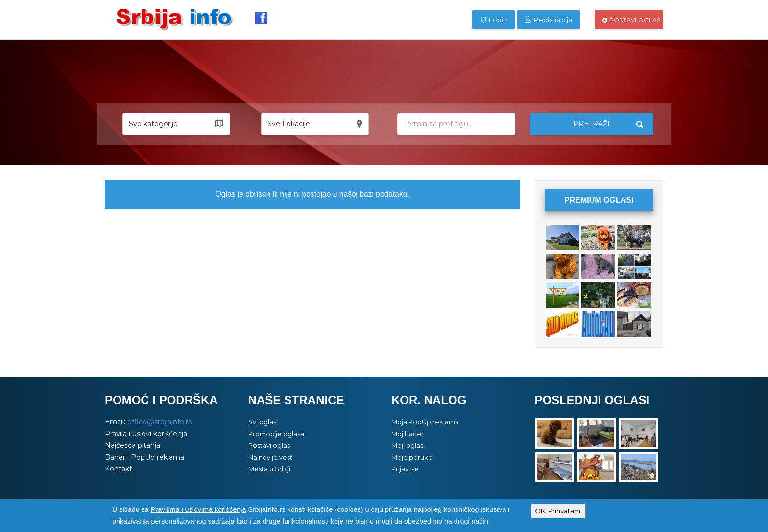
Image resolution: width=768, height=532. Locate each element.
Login (493, 20)
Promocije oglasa (276, 434)
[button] (176, 124)
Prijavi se (405, 469)
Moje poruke (412, 457)
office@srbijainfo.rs (159, 422)
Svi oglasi (263, 422)
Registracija (549, 20)
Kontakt (119, 469)
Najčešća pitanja (132, 445)
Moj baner (408, 434)
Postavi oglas (632, 20)
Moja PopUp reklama (425, 422)
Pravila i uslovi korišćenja (146, 434)
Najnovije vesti (271, 457)
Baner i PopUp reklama (144, 457)
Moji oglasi (408, 445)
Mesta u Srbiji (269, 469)
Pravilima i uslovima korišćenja (199, 509)
